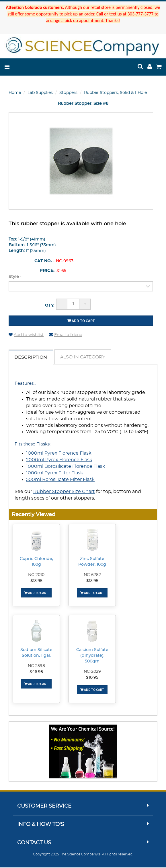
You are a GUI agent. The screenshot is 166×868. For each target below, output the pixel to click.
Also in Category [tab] (83, 357)
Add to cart (81, 321)
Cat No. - (44, 261)
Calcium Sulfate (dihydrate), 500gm (92, 656)
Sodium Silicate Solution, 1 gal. (36, 653)
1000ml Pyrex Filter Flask (55, 473)
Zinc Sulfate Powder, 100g (92, 562)
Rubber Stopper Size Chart (64, 492)
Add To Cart (36, 593)
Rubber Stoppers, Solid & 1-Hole (115, 93)
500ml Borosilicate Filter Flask (60, 480)
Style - (15, 277)
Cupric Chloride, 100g (36, 562)
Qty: (50, 305)
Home (15, 93)
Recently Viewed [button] (34, 515)
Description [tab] (31, 358)
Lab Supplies (40, 93)
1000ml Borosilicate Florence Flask (66, 467)
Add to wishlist (26, 335)
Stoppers (68, 93)
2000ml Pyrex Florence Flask (59, 460)
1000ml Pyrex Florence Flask (59, 454)
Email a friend (66, 335)
